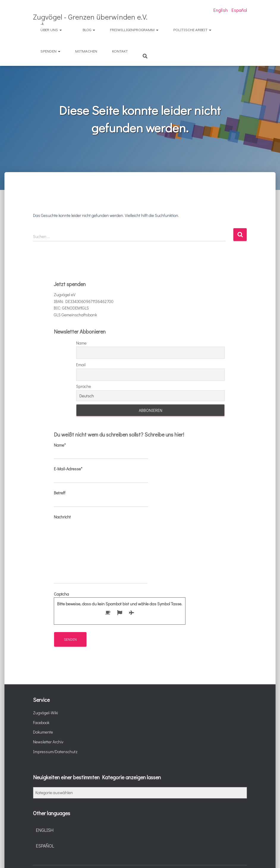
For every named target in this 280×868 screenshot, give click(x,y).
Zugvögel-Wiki (45, 713)
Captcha (120, 605)
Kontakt (120, 51)
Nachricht (101, 549)
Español (239, 10)
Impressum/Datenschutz (55, 752)
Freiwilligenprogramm (134, 30)
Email (81, 365)
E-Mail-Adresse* (101, 475)
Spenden (50, 51)
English (221, 10)
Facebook (41, 722)
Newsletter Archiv (48, 742)
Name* (101, 451)
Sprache (84, 386)
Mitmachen (86, 51)
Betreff (101, 499)
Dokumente (43, 732)
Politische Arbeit (192, 30)
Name (81, 343)
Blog (89, 30)
